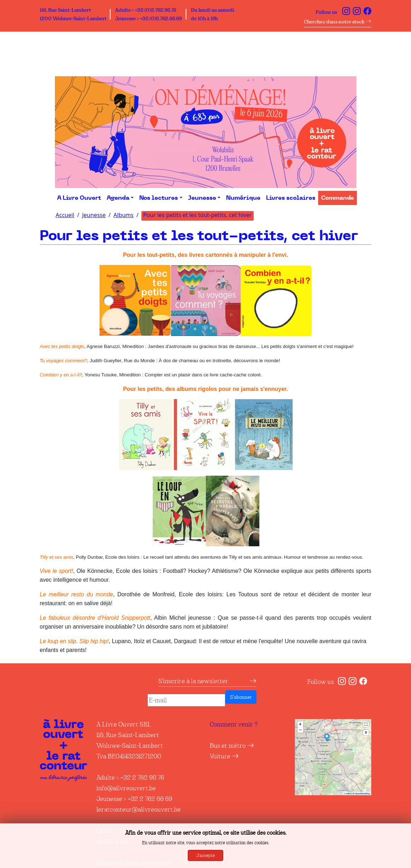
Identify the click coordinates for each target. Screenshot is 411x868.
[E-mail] (186, 700)
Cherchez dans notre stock (338, 22)
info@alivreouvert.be (126, 788)
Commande (337, 198)
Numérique (243, 198)
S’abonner (241, 697)
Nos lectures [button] (159, 198)
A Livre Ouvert (79, 198)
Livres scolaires (291, 198)
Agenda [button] (118, 198)
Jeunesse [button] (202, 198)
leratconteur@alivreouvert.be (139, 809)
